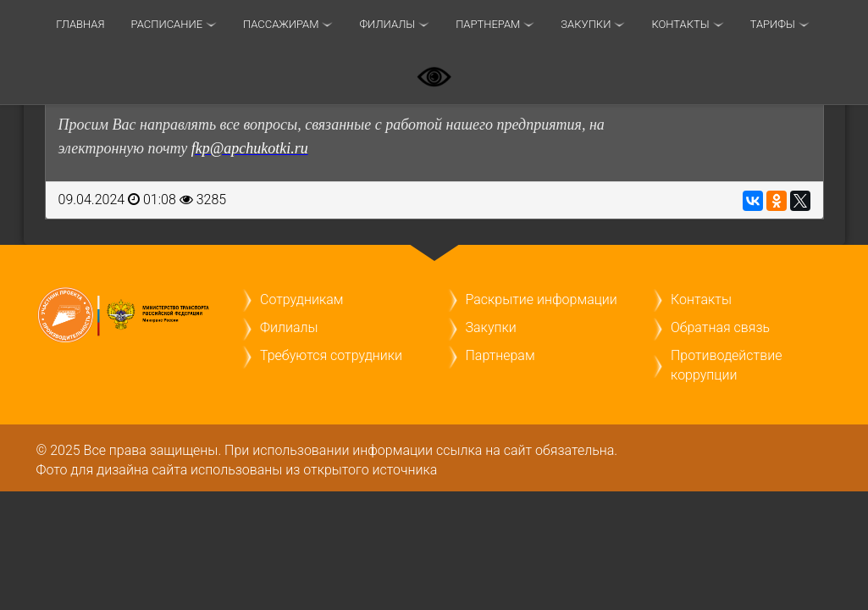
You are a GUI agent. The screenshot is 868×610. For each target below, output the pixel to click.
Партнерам (488, 24)
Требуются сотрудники (331, 355)
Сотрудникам (301, 299)
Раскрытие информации (542, 299)
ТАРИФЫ (773, 24)
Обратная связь (720, 327)
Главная (80, 24)
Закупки (586, 24)
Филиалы (387, 24)
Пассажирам (281, 24)
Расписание (167, 24)
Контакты (680, 24)
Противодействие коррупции (726, 365)
